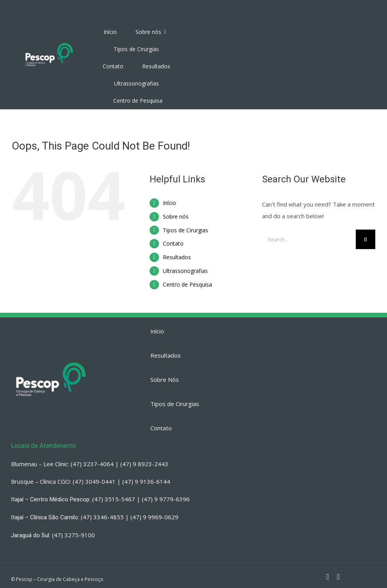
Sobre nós (176, 216)
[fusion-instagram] (327, 577)
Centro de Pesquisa (187, 284)
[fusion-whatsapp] (338, 577)
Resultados (177, 257)
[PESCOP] (49, 43)
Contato (173, 243)
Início (169, 203)
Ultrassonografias (185, 271)
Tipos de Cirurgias (185, 230)
